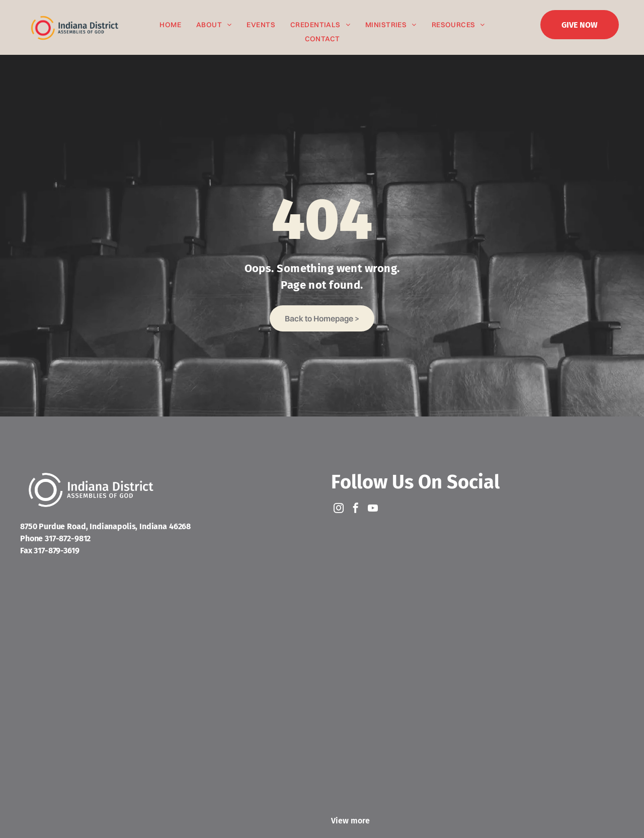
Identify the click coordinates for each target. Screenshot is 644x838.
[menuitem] (170, 25)
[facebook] (356, 509)
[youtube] (373, 509)
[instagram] (339, 509)
